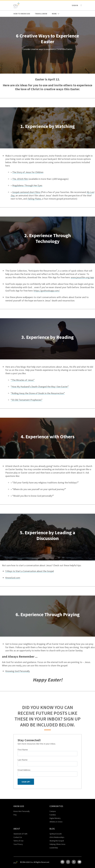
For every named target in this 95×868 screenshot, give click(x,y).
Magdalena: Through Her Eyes (27, 185)
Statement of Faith (20, 834)
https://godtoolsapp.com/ (47, 291)
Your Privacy (18, 844)
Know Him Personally (22, 811)
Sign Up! (26, 782)
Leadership (54, 848)
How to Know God (22, 14)
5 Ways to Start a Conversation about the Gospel (30, 571)
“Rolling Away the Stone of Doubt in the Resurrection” (38, 393)
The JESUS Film (20, 179)
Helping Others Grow (57, 844)
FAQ (15, 815)
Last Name (23, 760)
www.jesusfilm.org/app (82, 277)
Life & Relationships (57, 837)
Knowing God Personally (18, 671)
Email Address (24, 770)
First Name (23, 750)
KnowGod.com (13, 578)
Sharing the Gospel (57, 841)
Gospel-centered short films (26, 192)
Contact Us (18, 837)
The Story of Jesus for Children (28, 172)
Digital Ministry (55, 818)
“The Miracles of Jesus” (23, 380)
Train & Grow (41, 14)
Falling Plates (34, 199)
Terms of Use (18, 841)
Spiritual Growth (56, 834)
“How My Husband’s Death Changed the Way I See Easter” (40, 387)
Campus (53, 811)
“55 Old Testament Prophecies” (27, 400)
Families (53, 815)
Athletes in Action (56, 822)
